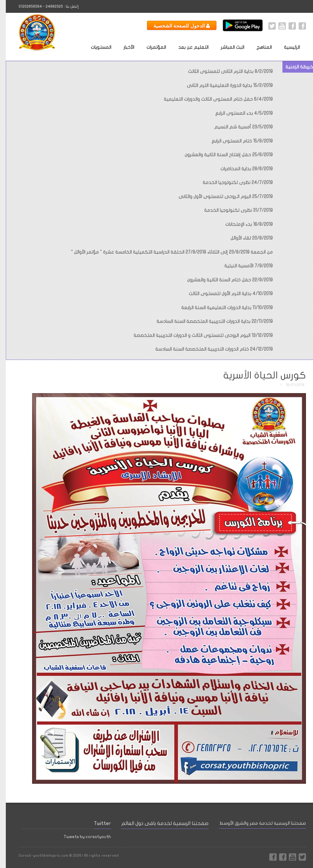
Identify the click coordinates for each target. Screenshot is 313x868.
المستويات (95, 47)
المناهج (258, 47)
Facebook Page (267, 857)
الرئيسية (286, 47)
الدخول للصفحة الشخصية (176, 26)
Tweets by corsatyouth (81, 837)
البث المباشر (227, 47)
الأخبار (123, 47)
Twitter (266, 26)
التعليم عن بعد (188, 47)
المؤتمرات (150, 47)
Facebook (296, 26)
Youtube (276, 26)
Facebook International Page (286, 26)
